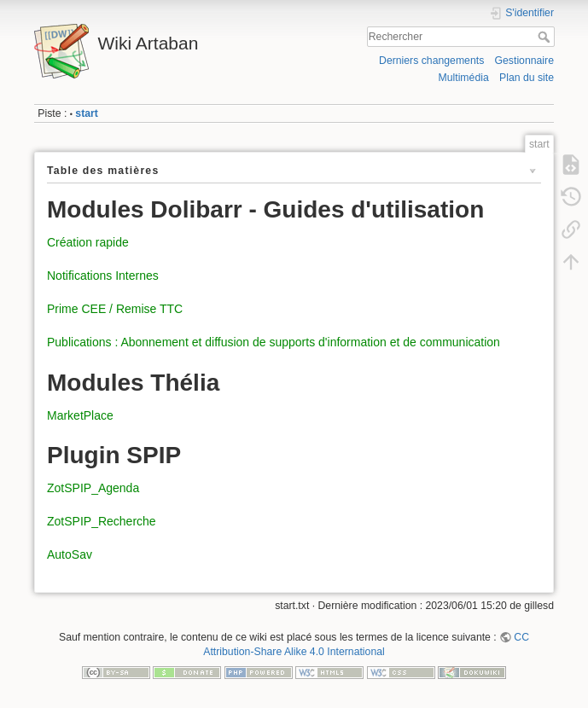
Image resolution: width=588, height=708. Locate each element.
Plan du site (527, 78)
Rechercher (546, 37)
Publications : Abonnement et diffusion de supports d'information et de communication (274, 342)
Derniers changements (431, 61)
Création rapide (88, 242)
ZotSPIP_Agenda (93, 488)
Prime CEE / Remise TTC (115, 309)
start (87, 113)
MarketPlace (80, 415)
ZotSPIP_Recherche (102, 521)
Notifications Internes (103, 276)
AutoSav (70, 554)
